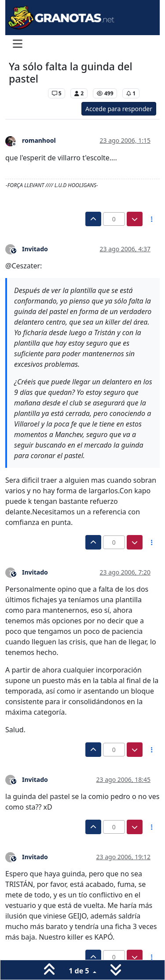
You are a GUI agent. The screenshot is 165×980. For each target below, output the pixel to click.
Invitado (35, 249)
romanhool (39, 140)
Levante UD (26, 93)
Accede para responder (119, 109)
